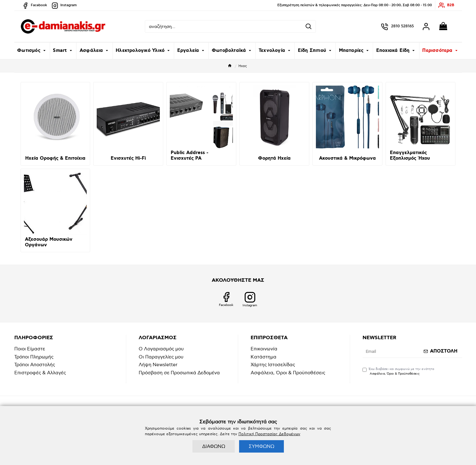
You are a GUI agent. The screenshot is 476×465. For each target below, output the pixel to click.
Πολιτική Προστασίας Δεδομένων (269, 434)
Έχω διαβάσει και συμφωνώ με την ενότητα (398, 372)
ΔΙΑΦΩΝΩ (214, 446)
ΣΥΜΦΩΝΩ (261, 446)
